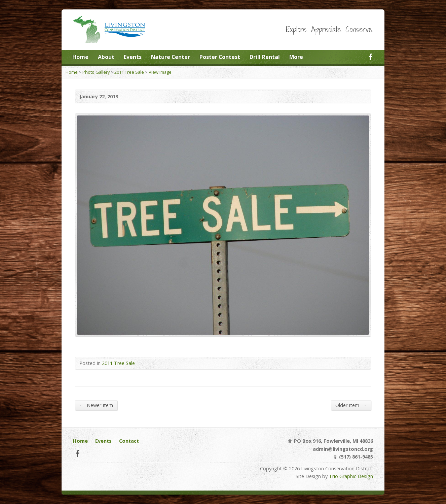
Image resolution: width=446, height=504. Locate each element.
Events (133, 57)
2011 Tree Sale (129, 72)
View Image (160, 72)
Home (80, 57)
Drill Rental (265, 57)
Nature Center (171, 57)
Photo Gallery (96, 72)
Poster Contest (220, 57)
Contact (129, 441)
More (296, 57)
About (106, 57)
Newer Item (96, 405)
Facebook (370, 57)
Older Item (351, 405)
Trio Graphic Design (351, 476)
